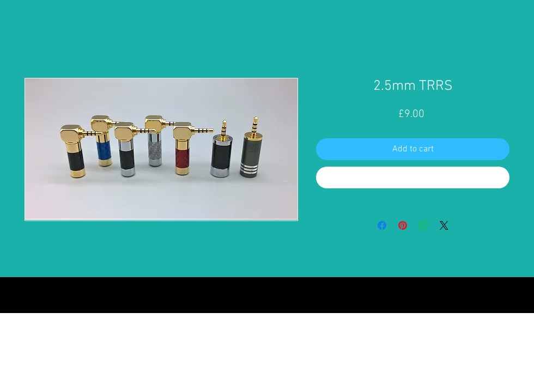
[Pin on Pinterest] (403, 225)
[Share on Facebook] (382, 225)
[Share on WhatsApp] (423, 225)
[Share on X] (444, 225)
